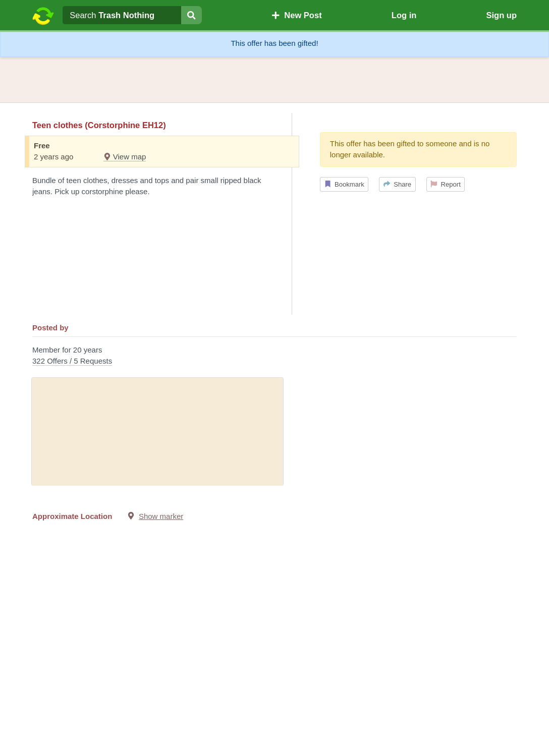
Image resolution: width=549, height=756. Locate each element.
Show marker (161, 516)
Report (446, 184)
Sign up (501, 15)
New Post (297, 15)
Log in (404, 15)
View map (125, 157)
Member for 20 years (274, 356)
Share (397, 184)
